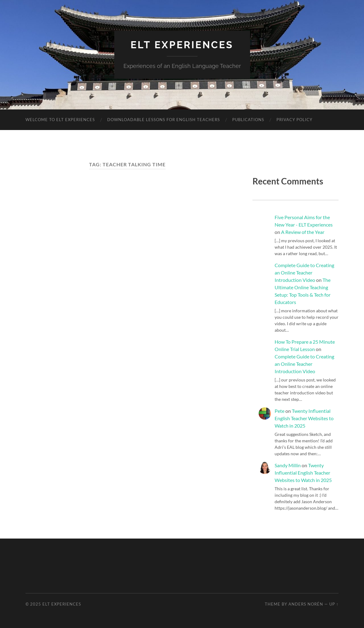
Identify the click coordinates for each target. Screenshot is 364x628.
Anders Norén (306, 604)
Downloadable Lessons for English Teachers (164, 120)
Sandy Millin (288, 465)
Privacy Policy (294, 120)
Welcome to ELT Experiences (60, 120)
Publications (248, 120)
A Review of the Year (303, 232)
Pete (280, 411)
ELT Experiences (182, 45)
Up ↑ (334, 604)
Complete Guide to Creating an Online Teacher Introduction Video (304, 273)
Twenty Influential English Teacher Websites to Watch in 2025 (304, 418)
